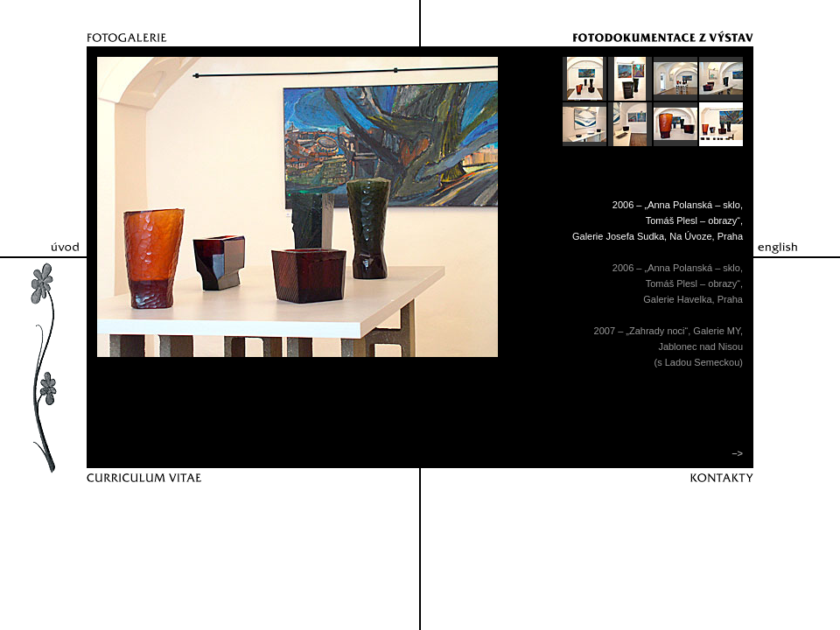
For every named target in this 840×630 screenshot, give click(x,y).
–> (736, 453)
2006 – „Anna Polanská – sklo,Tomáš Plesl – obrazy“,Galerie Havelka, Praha (678, 283)
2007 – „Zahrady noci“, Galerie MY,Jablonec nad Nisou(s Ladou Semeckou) (668, 346)
